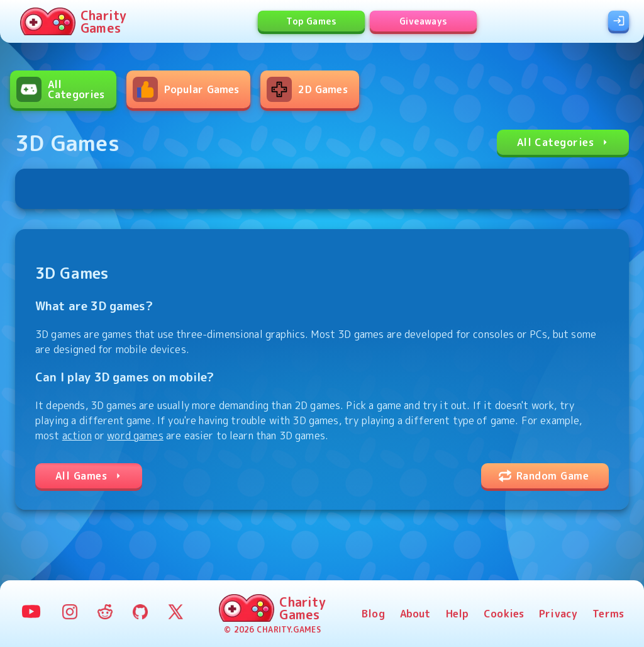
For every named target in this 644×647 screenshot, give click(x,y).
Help (458, 614)
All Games (90, 476)
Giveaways (424, 21)
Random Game (544, 476)
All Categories (564, 142)
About (415, 614)
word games (135, 436)
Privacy (558, 614)
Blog (373, 614)
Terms (608, 614)
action (77, 436)
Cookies (504, 614)
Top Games (311, 21)
